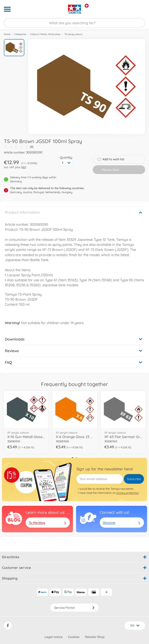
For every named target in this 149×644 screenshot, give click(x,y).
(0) (19, 147)
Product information (22, 212)
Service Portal (74, 608)
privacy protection (128, 493)
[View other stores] (87, 6)
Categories (20, 34)
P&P (24, 167)
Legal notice (54, 637)
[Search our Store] (74, 23)
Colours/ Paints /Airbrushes (45, 34)
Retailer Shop (95, 637)
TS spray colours (73, 34)
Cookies (74, 637)
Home (7, 34)
